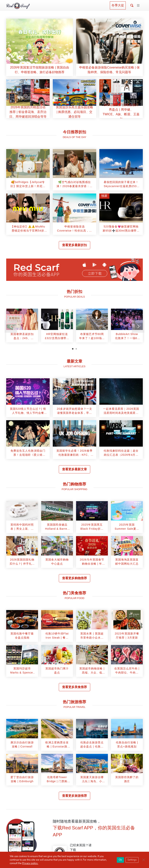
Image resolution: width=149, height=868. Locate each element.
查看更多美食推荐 (74, 687)
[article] (40, 47)
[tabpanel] (22, 327)
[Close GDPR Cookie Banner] (144, 860)
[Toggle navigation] (138, 6)
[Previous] (11, 326)
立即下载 (95, 273)
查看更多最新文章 (74, 469)
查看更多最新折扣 (74, 245)
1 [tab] (73, 349)
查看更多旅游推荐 (74, 796)
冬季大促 (118, 5)
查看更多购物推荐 (74, 578)
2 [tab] (76, 349)
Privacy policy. (30, 863)
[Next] (138, 326)
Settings (132, 860)
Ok (120, 860)
